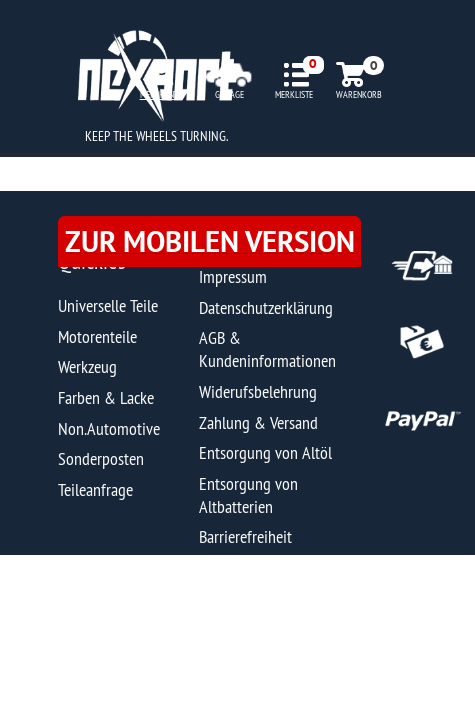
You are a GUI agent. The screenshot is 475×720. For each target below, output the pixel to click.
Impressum (233, 276)
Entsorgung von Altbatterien (248, 495)
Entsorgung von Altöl (265, 452)
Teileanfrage (95, 489)
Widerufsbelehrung (258, 391)
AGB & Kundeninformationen (267, 349)
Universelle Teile (108, 305)
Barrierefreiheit (245, 536)
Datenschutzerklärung (266, 307)
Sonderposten (101, 458)
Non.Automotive (109, 428)
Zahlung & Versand (258, 422)
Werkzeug (87, 366)
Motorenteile (97, 336)
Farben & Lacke (106, 397)
